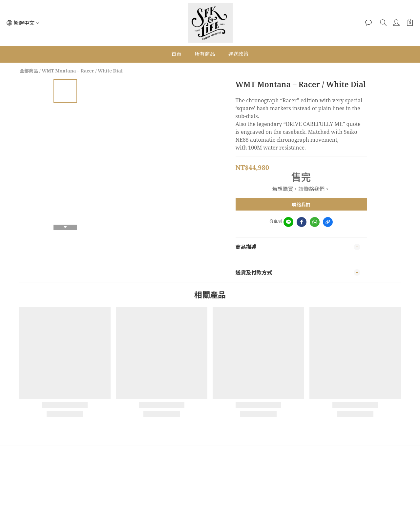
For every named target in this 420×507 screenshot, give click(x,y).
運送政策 (239, 54)
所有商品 (205, 54)
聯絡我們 (301, 204)
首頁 (176, 54)
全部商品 (29, 71)
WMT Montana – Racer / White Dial (82, 71)
